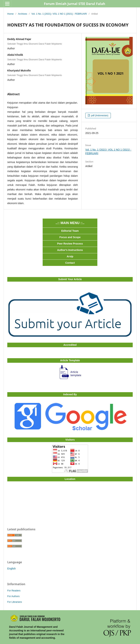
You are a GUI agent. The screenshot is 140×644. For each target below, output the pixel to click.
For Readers (14, 591)
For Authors (13, 596)
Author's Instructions (70, 250)
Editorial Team (70, 231)
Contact (70, 263)
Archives (23, 14)
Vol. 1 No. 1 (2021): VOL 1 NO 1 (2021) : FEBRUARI (59, 14)
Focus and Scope (70, 237)
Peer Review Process (70, 244)
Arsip (70, 256)
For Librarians (15, 602)
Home (10, 14)
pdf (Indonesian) (99, 115)
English (11, 569)
